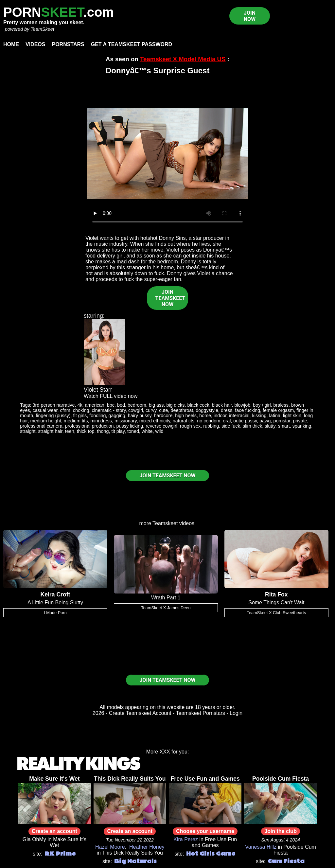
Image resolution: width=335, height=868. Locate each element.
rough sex (190, 426)
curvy (151, 410)
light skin (292, 416)
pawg (265, 421)
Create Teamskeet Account (140, 713)
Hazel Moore (110, 847)
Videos (35, 44)
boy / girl (262, 405)
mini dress (101, 421)
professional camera (41, 426)
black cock (198, 405)
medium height (45, 421)
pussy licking (130, 426)
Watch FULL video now (111, 396)
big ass (156, 405)
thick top (86, 431)
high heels (186, 416)
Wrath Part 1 (166, 598)
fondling (97, 416)
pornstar (282, 421)
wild (159, 431)
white (147, 431)
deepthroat (182, 410)
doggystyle (207, 410)
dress (227, 410)
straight (28, 431)
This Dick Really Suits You (130, 779)
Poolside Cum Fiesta (281, 779)
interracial (239, 416)
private (300, 421)
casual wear (45, 410)
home (205, 416)
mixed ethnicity (155, 421)
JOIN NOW (250, 16)
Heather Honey (147, 847)
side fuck (231, 426)
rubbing (211, 426)
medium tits (76, 421)
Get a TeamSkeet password (132, 44)
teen (70, 431)
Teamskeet (165, 523)
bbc (111, 405)
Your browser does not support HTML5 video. (167, 154)
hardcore (163, 416)
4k (80, 405)
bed (121, 405)
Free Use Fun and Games (205, 779)
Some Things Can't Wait (276, 602)
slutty (270, 426)
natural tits (184, 421)
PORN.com (59, 12)
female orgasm (278, 410)
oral (227, 421)
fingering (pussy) (53, 416)
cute (163, 410)
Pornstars (68, 44)
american (95, 405)
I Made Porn (55, 613)
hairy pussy (140, 416)
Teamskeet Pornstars (201, 713)
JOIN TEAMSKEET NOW (170, 298)
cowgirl (136, 410)
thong (103, 431)
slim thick (252, 426)
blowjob (242, 405)
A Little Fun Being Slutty (55, 602)
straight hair (50, 431)
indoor (220, 416)
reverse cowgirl (161, 426)
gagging (117, 416)
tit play (118, 431)
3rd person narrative (54, 405)
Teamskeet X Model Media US (183, 59)
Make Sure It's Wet (54, 779)
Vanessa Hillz (261, 847)
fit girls (80, 416)
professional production (89, 426)
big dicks (175, 405)
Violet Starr (98, 390)
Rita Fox (276, 594)
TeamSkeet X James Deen (166, 608)
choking (81, 410)
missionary (126, 421)
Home (11, 44)
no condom (209, 421)
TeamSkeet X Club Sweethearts (276, 613)
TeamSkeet (42, 29)
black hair (222, 405)
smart (284, 426)
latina (275, 416)
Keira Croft (55, 594)
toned (133, 431)
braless (281, 405)
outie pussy (245, 421)
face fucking (247, 410)
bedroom (137, 405)
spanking (302, 426)
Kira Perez (186, 839)
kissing (259, 416)
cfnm (65, 410)
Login (236, 713)
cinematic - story (109, 410)
